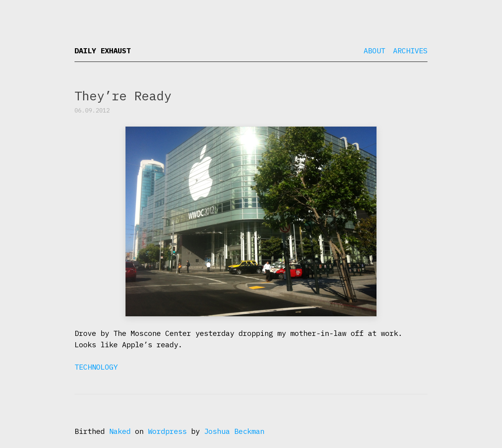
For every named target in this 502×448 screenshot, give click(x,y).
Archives (410, 51)
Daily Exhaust (103, 51)
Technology (96, 367)
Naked (120, 431)
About (374, 51)
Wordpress (167, 431)
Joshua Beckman (234, 431)
